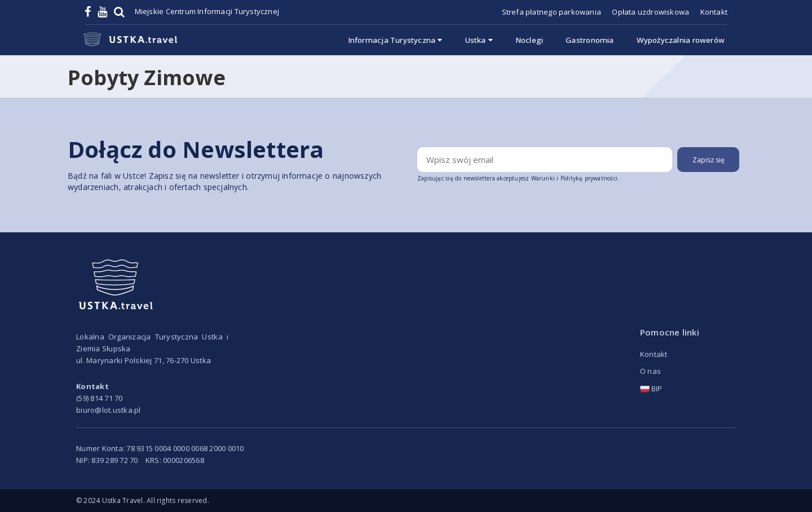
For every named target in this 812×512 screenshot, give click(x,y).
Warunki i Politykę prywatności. (575, 178)
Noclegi (529, 40)
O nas (650, 371)
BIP (651, 389)
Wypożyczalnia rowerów (681, 40)
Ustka (479, 40)
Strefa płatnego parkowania (551, 12)
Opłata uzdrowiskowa (650, 12)
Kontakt (714, 12)
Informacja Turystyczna (395, 40)
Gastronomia (590, 40)
